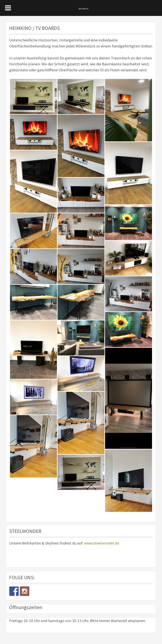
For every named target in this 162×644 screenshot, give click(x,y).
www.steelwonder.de (102, 543)
